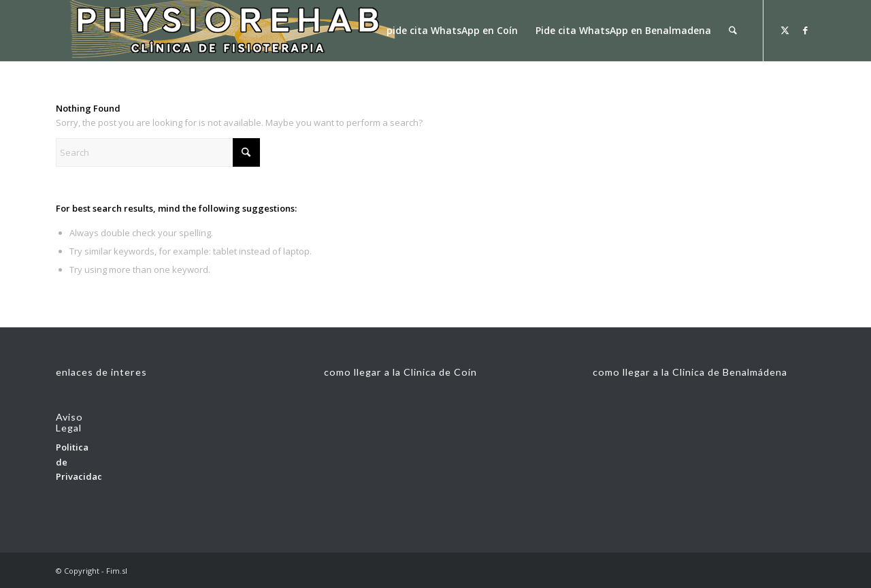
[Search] (733, 31)
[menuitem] (453, 31)
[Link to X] (785, 30)
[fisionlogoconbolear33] (226, 31)
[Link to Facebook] (805, 30)
